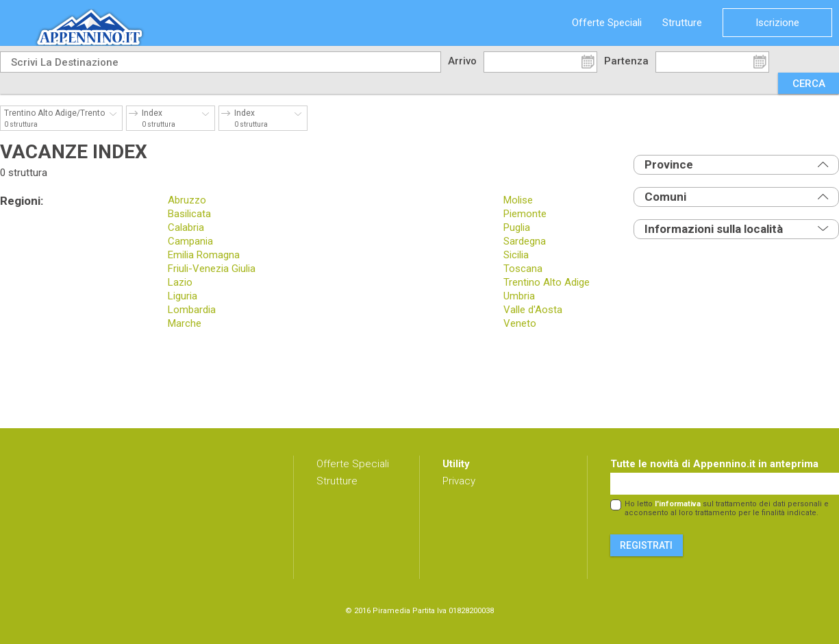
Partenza (626, 61)
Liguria (183, 296)
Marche (185, 323)
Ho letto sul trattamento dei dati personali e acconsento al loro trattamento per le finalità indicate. (727, 508)
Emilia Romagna (204, 255)
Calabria (186, 227)
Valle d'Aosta (533, 310)
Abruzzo (187, 200)
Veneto (520, 323)
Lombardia (192, 310)
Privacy (459, 481)
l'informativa (678, 504)
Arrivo (462, 61)
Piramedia (391, 611)
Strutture (682, 23)
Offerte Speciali (607, 23)
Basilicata (189, 214)
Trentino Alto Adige (547, 282)
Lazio (180, 282)
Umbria (519, 296)
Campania (190, 241)
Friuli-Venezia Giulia (212, 269)
